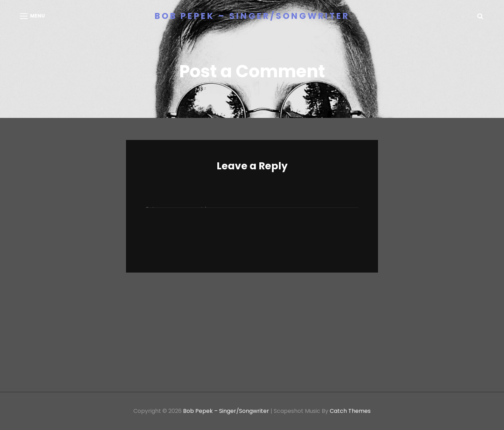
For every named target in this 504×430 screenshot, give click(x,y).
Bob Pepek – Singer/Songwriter (252, 16)
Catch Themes (350, 411)
